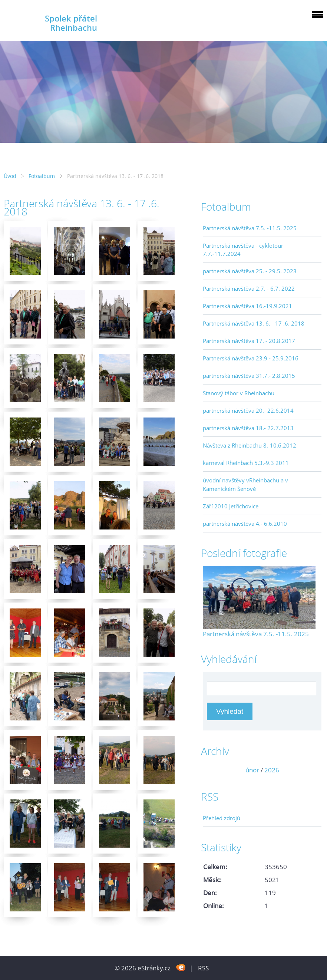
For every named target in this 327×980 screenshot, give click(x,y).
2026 (272, 770)
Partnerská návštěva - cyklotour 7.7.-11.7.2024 (243, 250)
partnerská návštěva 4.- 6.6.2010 (245, 524)
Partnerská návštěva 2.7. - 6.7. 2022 (249, 288)
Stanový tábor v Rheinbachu (239, 393)
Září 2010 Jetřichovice (231, 506)
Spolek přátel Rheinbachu (71, 23)
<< (211, 770)
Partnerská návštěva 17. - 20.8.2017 (249, 341)
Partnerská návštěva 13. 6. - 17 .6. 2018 (254, 323)
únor (252, 770)
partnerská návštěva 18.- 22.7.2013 (248, 428)
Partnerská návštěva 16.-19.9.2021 (247, 306)
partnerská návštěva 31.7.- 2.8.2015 (249, 376)
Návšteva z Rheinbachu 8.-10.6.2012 (250, 445)
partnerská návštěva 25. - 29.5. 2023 (250, 271)
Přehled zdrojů (222, 818)
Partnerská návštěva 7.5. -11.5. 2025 (250, 228)
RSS (203, 968)
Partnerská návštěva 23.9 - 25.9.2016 (251, 358)
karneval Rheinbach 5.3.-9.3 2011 (246, 463)
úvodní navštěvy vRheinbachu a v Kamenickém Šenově (245, 484)
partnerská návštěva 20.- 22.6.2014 (248, 410)
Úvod (10, 176)
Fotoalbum (42, 176)
